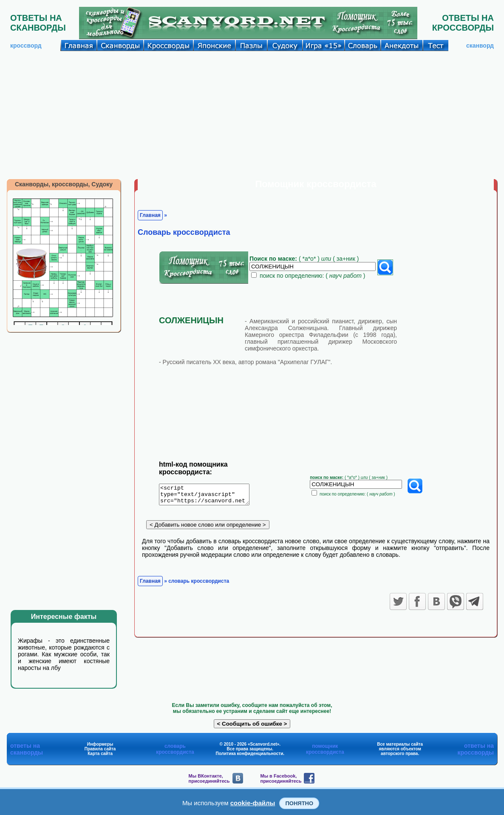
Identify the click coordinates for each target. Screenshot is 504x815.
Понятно (299, 803)
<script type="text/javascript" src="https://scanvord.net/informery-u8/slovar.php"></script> (209, 496)
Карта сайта (100, 754)
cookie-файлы (253, 803)
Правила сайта (100, 749)
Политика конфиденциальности (250, 754)
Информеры (100, 744)
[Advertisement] (252, 115)
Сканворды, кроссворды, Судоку (64, 184)
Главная (150, 215)
